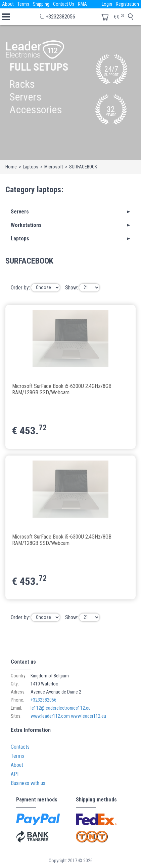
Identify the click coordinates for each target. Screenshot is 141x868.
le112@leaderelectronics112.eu (61, 708)
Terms (23, 4)
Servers (20, 212)
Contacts (20, 747)
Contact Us (64, 4)
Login (107, 4)
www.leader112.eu (88, 716)
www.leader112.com (50, 716)
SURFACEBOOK (83, 167)
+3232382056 (60, 17)
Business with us (28, 783)
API (15, 774)
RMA (82, 4)
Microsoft (54, 167)
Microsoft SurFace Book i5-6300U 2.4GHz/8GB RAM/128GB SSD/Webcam (62, 389)
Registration (127, 4)
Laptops (31, 167)
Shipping (41, 4)
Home (11, 167)
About (8, 4)
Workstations (26, 225)
